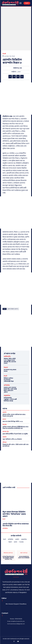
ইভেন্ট (4, 54)
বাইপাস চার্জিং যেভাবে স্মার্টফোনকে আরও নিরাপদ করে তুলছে (14, 415)
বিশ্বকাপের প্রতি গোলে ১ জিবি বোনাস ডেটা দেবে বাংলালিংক (15, 445)
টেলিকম (5, 442)
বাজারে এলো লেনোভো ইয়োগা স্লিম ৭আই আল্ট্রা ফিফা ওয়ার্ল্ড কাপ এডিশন (10, 390)
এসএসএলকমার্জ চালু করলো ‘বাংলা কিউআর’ (24, 557)
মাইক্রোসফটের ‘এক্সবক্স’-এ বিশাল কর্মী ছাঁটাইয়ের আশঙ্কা (10, 399)
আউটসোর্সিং (7, 356)
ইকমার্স (6, 367)
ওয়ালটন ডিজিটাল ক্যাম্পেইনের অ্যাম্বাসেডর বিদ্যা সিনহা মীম (16, 525)
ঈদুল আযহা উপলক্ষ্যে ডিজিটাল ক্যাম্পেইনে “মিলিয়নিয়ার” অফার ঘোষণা (14, 514)
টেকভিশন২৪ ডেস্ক (17, 68)
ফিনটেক (5, 425)
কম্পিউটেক (7, 385)
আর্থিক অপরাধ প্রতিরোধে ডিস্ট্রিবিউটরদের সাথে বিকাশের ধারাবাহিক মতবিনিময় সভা (15, 428)
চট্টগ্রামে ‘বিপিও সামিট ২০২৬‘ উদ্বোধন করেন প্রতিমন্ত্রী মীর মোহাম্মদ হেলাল (10, 361)
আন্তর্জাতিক (7, 396)
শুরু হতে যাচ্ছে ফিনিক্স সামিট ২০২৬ (13, 422)
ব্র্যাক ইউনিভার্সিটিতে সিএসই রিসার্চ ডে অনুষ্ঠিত (15, 434)
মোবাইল (5, 412)
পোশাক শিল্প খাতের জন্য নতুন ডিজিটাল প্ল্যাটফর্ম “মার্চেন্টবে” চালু (8, 558)
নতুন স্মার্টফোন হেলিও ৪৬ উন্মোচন (12, 439)
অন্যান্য (4, 419)
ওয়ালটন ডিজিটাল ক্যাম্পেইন (13, 309)
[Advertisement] (16, 99)
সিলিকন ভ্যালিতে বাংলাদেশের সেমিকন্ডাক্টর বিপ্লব (9, 380)
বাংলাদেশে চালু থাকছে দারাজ (10, 370)
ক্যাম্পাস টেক (6, 432)
